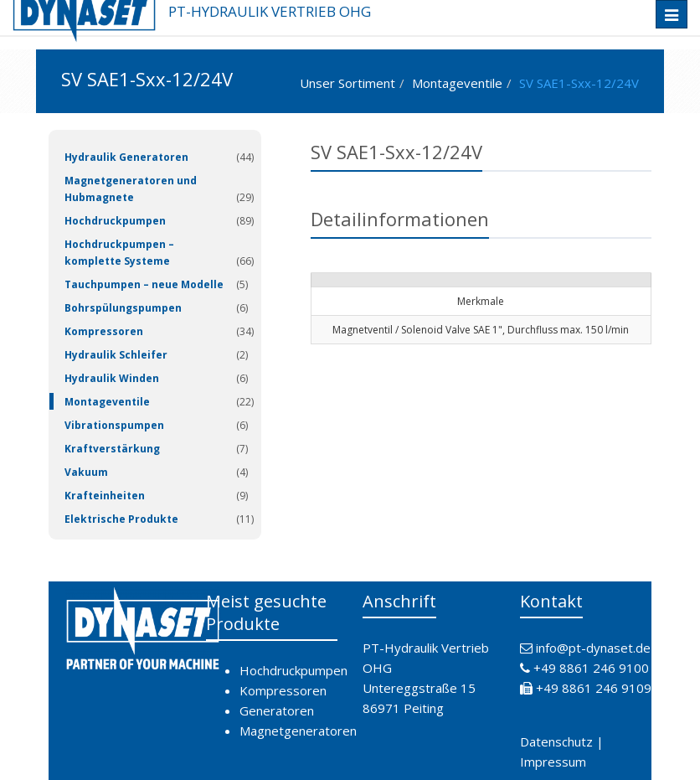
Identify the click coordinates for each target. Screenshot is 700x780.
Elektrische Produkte (121, 519)
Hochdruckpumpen (115, 221)
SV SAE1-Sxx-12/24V (579, 83)
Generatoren (277, 710)
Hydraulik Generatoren (126, 157)
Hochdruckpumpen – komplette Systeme (119, 253)
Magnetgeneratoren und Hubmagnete (131, 189)
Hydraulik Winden (112, 378)
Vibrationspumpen (114, 425)
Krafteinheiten (105, 496)
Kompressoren (104, 331)
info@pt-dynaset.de (593, 648)
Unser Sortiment (347, 83)
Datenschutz (556, 741)
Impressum (553, 762)
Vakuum (86, 472)
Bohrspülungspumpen (123, 308)
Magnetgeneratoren (298, 731)
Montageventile (457, 83)
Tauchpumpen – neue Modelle (144, 284)
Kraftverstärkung (112, 449)
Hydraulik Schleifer (116, 355)
